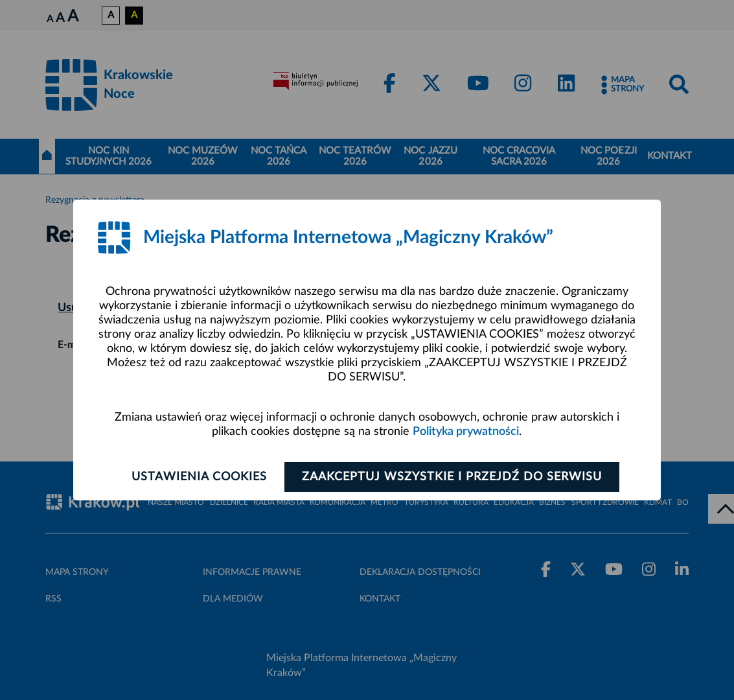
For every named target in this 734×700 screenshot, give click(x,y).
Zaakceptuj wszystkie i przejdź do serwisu (452, 477)
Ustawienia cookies (199, 477)
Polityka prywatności (466, 432)
